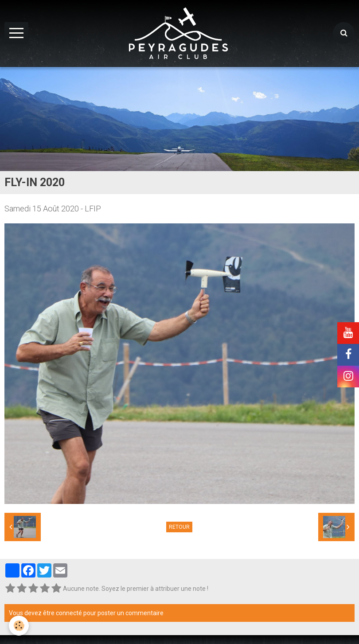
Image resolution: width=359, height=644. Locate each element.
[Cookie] (19, 626)
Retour (179, 527)
